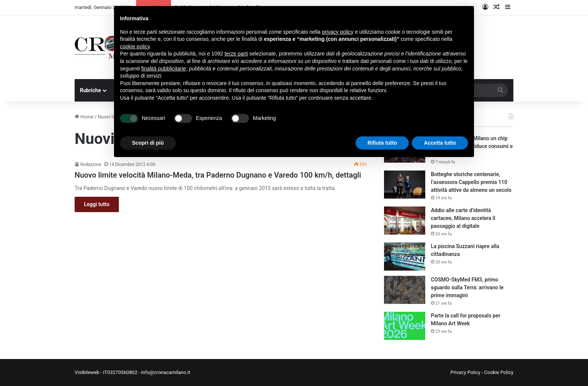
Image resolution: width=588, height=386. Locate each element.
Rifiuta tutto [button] (382, 143)
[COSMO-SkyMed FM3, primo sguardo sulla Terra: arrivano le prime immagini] (405, 290)
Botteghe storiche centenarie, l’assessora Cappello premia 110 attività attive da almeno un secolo (471, 182)
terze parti (236, 54)
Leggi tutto (97, 204)
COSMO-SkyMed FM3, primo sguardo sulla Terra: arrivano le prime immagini (467, 287)
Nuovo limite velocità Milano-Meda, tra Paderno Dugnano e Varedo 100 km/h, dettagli (218, 175)
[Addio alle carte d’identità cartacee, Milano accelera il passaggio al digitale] (405, 221)
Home (84, 117)
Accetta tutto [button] (440, 143)
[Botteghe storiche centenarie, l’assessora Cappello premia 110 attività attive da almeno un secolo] (405, 185)
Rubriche (90, 90)
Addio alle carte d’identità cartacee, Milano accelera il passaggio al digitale (463, 218)
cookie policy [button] (135, 46)
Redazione (91, 165)
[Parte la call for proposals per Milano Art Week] (405, 326)
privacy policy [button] (338, 32)
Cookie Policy (499, 372)
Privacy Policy (465, 372)
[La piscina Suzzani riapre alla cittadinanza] (405, 257)
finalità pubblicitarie (164, 69)
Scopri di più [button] (148, 143)
